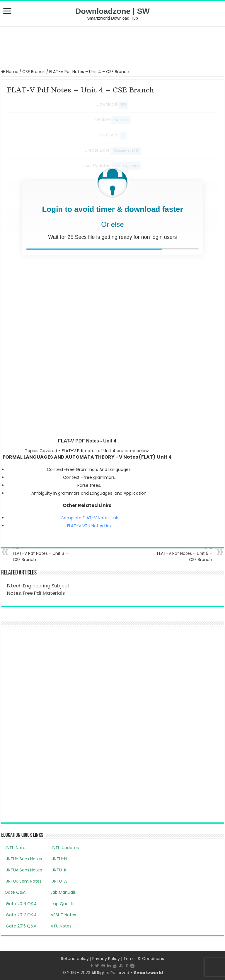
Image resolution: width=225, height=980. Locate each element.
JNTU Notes (16, 848)
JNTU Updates (65, 848)
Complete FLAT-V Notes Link (89, 518)
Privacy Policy (106, 959)
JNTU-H (59, 859)
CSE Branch (34, 72)
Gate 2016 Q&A (21, 904)
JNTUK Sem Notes (23, 881)
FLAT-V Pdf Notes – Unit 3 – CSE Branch (43, 554)
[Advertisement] (112, 47)
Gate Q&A (15, 892)
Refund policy (75, 959)
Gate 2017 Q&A (21, 915)
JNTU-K (59, 870)
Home (10, 72)
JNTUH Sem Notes (23, 859)
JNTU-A (59, 881)
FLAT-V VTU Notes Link (89, 526)
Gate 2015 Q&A (21, 926)
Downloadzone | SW (112, 11)
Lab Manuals (63, 892)
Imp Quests (63, 904)
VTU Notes (61, 926)
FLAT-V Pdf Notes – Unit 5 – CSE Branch (182, 554)
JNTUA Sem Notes (23, 870)
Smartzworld (148, 973)
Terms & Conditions (144, 959)
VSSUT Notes (63, 915)
